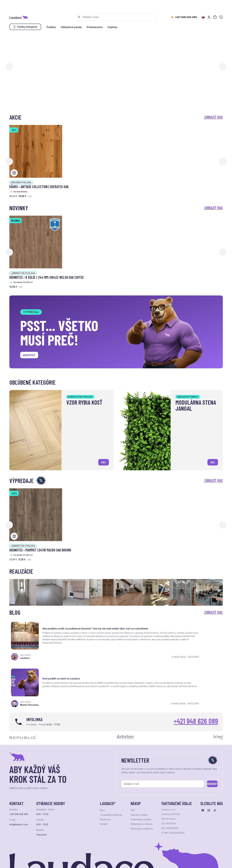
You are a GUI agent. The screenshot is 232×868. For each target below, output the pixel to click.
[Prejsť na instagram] (209, 781)
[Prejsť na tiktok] (215, 781)
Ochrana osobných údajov (21, 862)
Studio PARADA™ (119, 862)
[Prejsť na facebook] (203, 781)
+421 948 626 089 (186, 17)
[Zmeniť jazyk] (203, 17)
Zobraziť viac (214, 117)
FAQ (133, 781)
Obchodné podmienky (142, 799)
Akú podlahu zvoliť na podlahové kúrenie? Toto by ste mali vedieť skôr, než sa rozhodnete (76, 627)
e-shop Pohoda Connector (61, 862)
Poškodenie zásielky (141, 790)
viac (102, 461)
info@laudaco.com (19, 795)
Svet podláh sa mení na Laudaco (172, 626)
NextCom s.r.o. (83, 862)
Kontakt (104, 794)
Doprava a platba (139, 785)
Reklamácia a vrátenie (141, 794)
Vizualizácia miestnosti (111, 785)
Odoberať (208, 753)
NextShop (43, 862)
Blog (102, 781)
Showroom (105, 790)
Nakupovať (31, 356)
